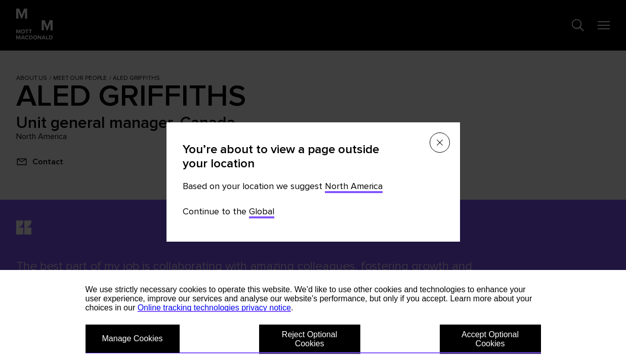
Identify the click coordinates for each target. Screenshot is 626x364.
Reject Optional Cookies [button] (309, 339)
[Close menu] (440, 143)
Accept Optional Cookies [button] (490, 339)
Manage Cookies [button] (133, 338)
